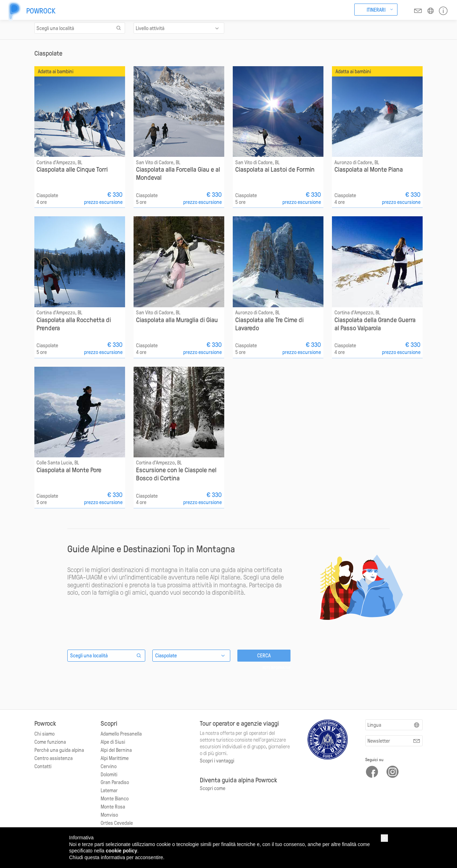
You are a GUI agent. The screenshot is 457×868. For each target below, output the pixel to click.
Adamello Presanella (121, 733)
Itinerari (376, 10)
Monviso (109, 815)
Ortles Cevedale (117, 823)
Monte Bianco (115, 798)
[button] (384, 838)
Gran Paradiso (115, 782)
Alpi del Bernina (116, 750)
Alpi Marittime (115, 758)
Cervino (109, 766)
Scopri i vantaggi (217, 760)
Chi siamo (44, 733)
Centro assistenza (53, 758)
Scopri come (213, 788)
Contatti (43, 766)
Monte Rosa (113, 806)
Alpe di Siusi (113, 742)
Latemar (109, 790)
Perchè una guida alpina (59, 750)
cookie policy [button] (122, 851)
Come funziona (50, 742)
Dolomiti (109, 774)
